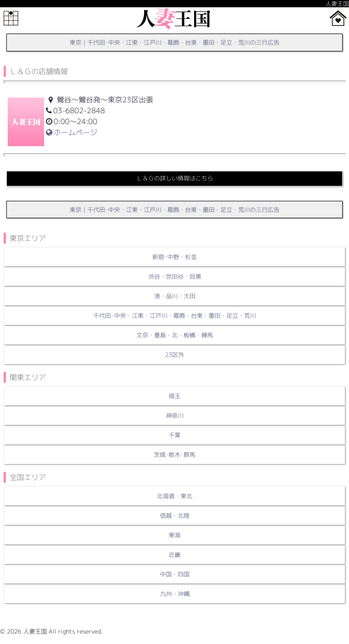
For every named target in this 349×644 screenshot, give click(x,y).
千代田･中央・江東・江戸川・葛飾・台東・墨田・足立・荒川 (174, 315)
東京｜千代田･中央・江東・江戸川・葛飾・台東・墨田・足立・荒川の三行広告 (174, 42)
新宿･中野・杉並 (174, 257)
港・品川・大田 (175, 296)
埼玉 (174, 396)
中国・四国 (175, 574)
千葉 (174, 435)
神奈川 (175, 415)
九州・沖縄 (175, 594)
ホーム (338, 18)
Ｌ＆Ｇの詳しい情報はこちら (175, 178)
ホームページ (72, 132)
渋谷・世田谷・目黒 (175, 276)
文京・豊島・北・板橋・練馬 (175, 335)
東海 (174, 535)
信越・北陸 (175, 515)
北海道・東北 (174, 496)
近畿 (174, 554)
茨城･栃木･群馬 (174, 454)
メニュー (11, 18)
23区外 (174, 354)
